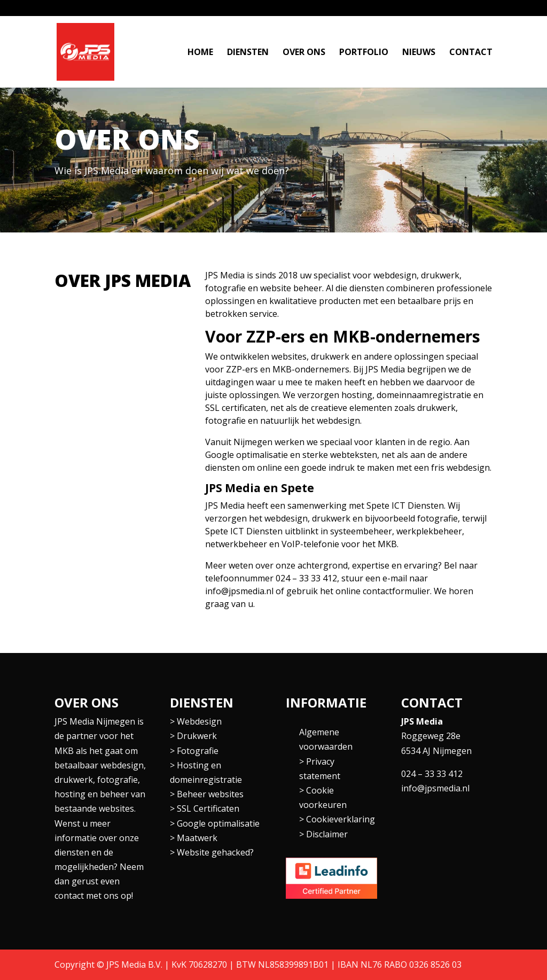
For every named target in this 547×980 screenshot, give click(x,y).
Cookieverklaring (341, 819)
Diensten (248, 53)
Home (200, 53)
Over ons (304, 53)
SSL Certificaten (208, 808)
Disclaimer (327, 834)
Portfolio (364, 53)
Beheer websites (210, 794)
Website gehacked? (215, 852)
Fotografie (198, 751)
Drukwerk (197, 736)
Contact (471, 53)
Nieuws (419, 53)
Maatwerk (197, 838)
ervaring (421, 565)
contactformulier (396, 591)
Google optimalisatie (218, 823)
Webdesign (199, 721)
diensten (222, 468)
